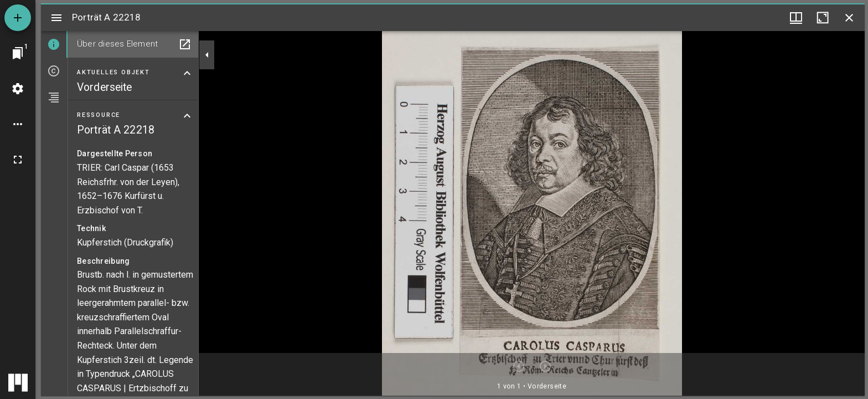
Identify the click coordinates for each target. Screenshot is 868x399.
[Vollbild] (18, 160)
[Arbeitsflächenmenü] (18, 89)
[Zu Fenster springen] (18, 53)
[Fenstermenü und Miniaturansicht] (796, 18)
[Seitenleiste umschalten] (56, 18)
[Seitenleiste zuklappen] (207, 55)
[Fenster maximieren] (823, 18)
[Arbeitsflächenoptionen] (18, 124)
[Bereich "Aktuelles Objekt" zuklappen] (187, 73)
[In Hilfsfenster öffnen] (185, 44)
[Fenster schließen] (849, 18)
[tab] (54, 44)
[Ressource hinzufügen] (18, 18)
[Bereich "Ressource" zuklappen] (187, 116)
